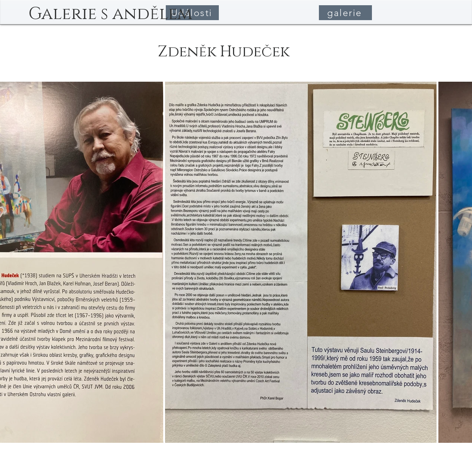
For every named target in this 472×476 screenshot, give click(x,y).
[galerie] (345, 13)
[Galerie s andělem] (110, 14)
